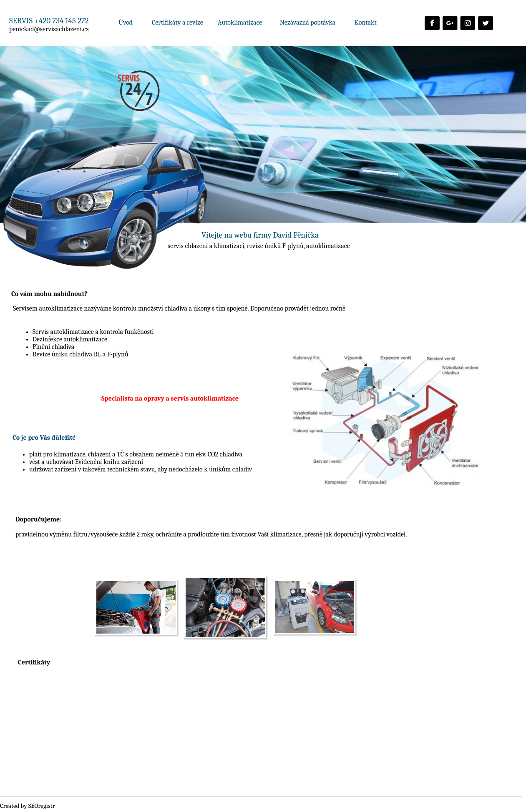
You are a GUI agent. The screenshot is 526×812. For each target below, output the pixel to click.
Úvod (126, 23)
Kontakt (366, 23)
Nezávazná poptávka (308, 23)
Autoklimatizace (241, 23)
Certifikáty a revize (177, 23)
